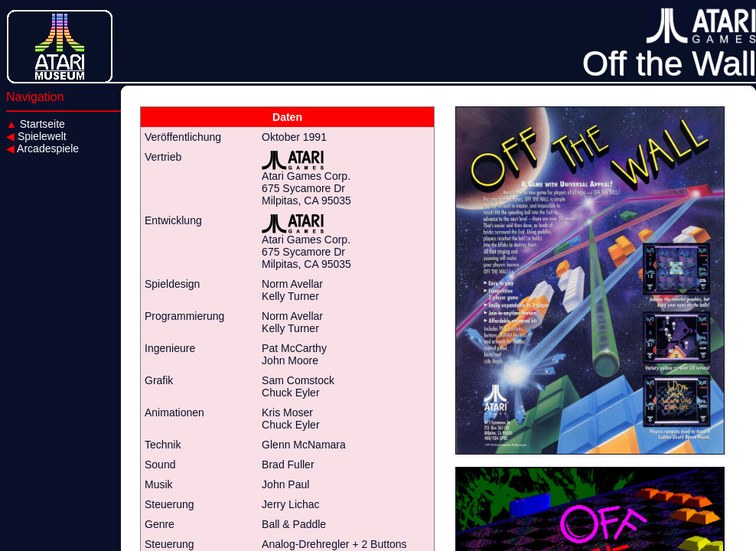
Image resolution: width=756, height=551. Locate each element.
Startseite (36, 124)
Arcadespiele (42, 148)
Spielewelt (36, 136)
